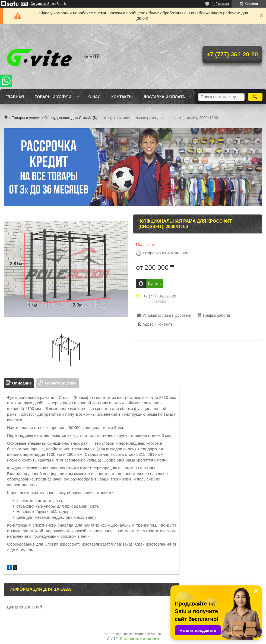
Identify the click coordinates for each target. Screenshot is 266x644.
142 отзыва (220, 4)
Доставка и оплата (164, 97)
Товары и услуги (53, 97)
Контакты (122, 97)
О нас (94, 97)
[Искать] (255, 97)
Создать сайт (41, 4)
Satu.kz (156, 634)
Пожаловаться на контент (140, 639)
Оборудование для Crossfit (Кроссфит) (79, 118)
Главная (15, 97)
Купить (154, 283)
